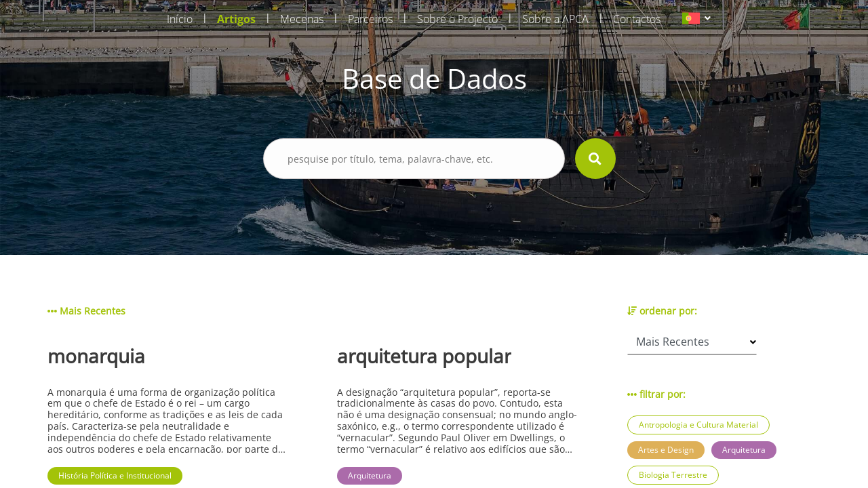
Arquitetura (744, 450)
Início (180, 19)
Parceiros (370, 19)
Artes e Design (666, 450)
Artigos (236, 19)
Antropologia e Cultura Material (698, 425)
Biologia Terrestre (673, 475)
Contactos (637, 19)
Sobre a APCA (555, 19)
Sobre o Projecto (457, 19)
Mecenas (302, 19)
